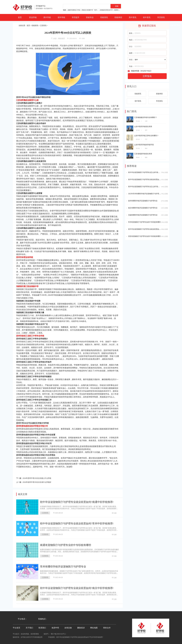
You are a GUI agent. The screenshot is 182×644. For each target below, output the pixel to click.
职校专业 (90, 17)
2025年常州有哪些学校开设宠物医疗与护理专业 (145, 194)
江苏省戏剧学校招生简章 (143, 154)
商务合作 (107, 627)
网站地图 (94, 627)
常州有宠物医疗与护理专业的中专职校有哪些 (144, 222)
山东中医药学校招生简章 (143, 127)
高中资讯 (133, 17)
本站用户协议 (146, 71)
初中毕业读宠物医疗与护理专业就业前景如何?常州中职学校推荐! (77, 523)
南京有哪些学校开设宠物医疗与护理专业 (143, 208)
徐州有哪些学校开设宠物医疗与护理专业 (143, 201)
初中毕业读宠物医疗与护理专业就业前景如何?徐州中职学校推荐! (152, 229)
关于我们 (29, 627)
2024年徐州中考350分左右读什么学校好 (39, 482)
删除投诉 (81, 627)
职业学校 (33, 17)
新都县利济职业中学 (106, 10)
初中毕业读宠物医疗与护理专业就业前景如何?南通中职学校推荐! (77, 501)
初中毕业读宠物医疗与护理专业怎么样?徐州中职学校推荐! (149, 187)
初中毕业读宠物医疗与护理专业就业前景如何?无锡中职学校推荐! (152, 180)
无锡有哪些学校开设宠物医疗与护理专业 (143, 215)
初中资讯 (147, 17)
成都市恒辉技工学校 (74, 10)
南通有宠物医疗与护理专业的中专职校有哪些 (66, 544)
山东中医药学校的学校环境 (144, 145)
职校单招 (118, 17)
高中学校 (47, 17)
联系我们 (42, 627)
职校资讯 (104, 17)
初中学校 (61, 17)
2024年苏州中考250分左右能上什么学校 (39, 478)
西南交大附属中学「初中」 (90, 10)
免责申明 (55, 627)
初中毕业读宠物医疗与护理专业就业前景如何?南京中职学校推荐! (77, 587)
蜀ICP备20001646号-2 (58, 633)
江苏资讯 (43, 26)
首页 (20, 17)
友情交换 (68, 627)
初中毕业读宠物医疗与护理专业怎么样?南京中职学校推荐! (149, 172)
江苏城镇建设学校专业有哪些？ (146, 117)
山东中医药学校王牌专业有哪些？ (146, 136)
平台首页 (16, 627)
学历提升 (76, 17)
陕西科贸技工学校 (120, 10)
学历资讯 (161, 17)
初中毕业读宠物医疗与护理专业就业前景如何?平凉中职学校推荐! (80, 636)
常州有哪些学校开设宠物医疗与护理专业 (63, 566)
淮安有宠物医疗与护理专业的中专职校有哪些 (144, 236)
